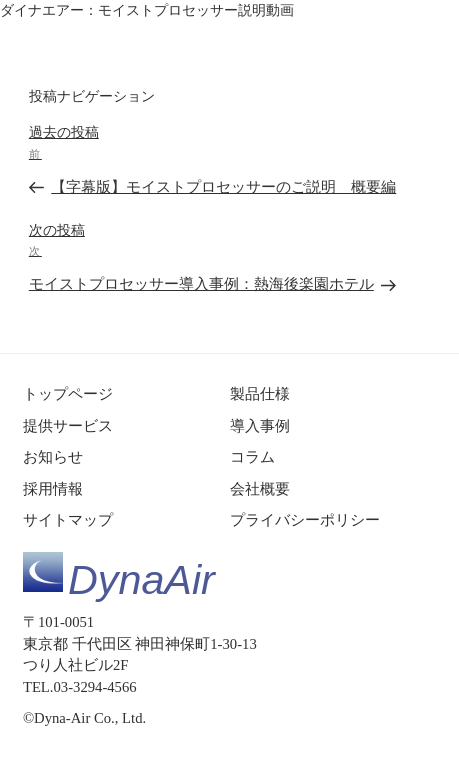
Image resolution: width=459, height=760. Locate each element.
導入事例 (260, 426)
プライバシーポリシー (305, 520)
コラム (252, 457)
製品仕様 (260, 394)
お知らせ (53, 457)
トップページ (68, 394)
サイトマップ (68, 520)
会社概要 (260, 489)
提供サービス (68, 426)
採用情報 (53, 489)
